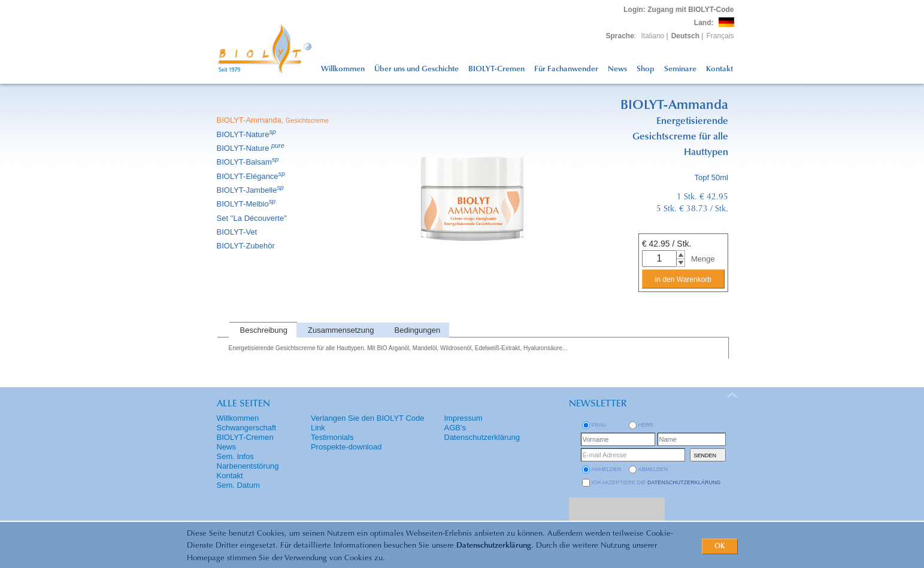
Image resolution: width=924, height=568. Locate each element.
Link (318, 428)
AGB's (455, 428)
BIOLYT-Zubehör (247, 246)
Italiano (653, 36)
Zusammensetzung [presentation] (341, 330)
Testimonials (332, 437)
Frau (599, 425)
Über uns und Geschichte (416, 69)
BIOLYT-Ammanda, (274, 120)
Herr (646, 425)
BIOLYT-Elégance (252, 176)
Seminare (680, 69)
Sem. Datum (238, 485)
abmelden (653, 469)
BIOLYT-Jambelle (251, 190)
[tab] (263, 330)
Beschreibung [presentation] (264, 330)
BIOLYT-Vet (238, 232)
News (617, 69)
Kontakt (719, 69)
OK (720, 546)
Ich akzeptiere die (656, 482)
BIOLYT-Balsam (249, 162)
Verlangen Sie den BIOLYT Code (368, 418)
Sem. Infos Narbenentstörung (248, 461)
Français (720, 36)
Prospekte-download (346, 447)
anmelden (607, 469)
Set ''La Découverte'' (253, 218)
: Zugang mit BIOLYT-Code (678, 10)
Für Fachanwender (566, 69)
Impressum (463, 418)
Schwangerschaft (247, 428)
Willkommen (343, 69)
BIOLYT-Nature (247, 134)
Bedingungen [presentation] (418, 330)
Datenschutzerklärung (494, 546)
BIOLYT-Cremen (496, 69)
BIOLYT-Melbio (247, 204)
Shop (646, 69)
